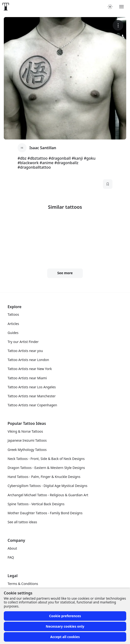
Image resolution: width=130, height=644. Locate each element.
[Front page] (6, 7)
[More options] (118, 25)
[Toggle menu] (121, 7)
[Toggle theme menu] (110, 7)
